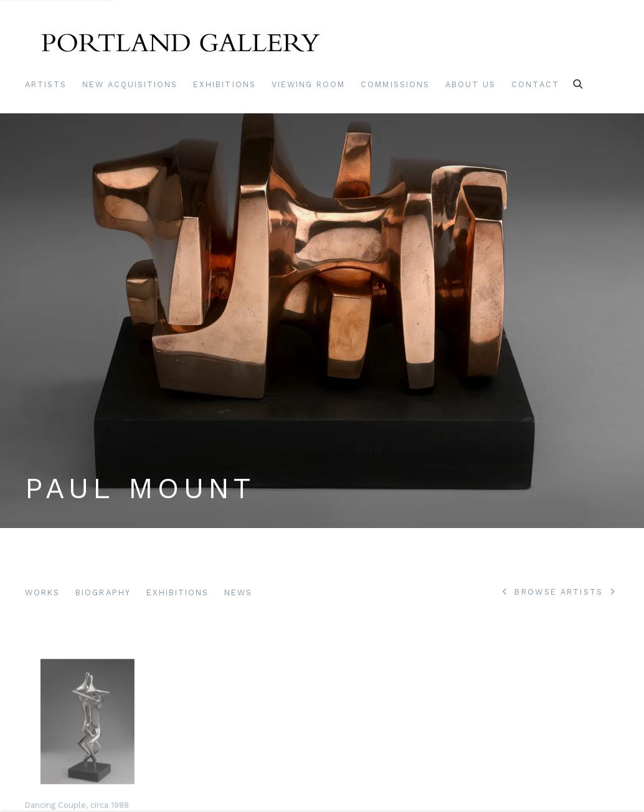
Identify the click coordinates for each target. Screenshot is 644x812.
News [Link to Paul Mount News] (238, 592)
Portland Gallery (181, 46)
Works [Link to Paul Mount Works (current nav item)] (42, 592)
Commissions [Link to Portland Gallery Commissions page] (395, 84)
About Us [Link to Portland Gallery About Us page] (471, 84)
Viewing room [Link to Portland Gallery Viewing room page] (309, 84)
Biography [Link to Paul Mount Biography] (103, 592)
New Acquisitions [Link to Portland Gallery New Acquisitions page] (130, 84)
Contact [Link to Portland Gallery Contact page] (535, 84)
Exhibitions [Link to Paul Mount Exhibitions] (178, 592)
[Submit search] (579, 82)
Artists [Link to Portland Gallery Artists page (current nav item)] (46, 84)
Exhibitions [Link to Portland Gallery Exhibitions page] (225, 84)
